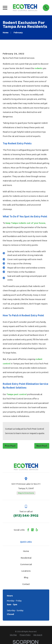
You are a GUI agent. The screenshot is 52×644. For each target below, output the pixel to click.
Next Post (42, 446)
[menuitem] (13, 635)
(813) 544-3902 (26, 516)
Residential (26, 558)
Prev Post (10, 446)
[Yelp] (37, 530)
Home (26, 551)
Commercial (26, 564)
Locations (26, 571)
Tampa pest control (17, 394)
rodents (38, 68)
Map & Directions (26, 493)
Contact (26, 584)
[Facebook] (28, 530)
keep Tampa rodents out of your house (25, 223)
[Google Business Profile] (32, 530)
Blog (26, 577)
